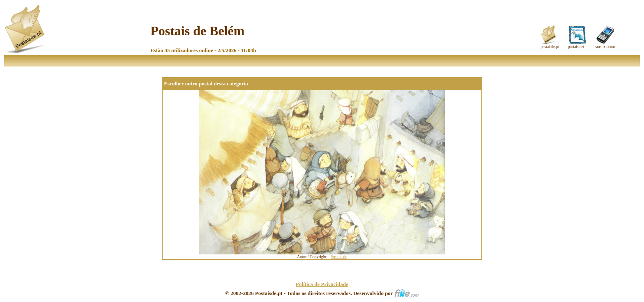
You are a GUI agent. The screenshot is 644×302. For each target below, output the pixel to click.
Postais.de (339, 257)
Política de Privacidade (322, 284)
